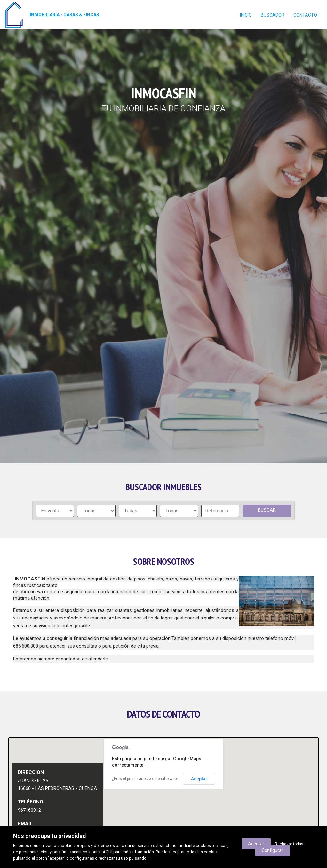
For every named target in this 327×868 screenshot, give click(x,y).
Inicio (246, 15)
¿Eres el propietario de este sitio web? (145, 779)
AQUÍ (108, 852)
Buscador (273, 15)
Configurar (272, 850)
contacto (305, 15)
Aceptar (199, 779)
